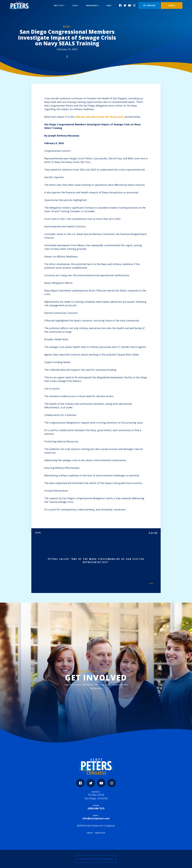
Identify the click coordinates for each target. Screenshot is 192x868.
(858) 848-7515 (96, 808)
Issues (75, 6)
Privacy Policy (100, 833)
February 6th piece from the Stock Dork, (99, 117)
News (109, 6)
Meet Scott (59, 6)
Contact (90, 833)
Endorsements (92, 6)
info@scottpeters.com (96, 818)
